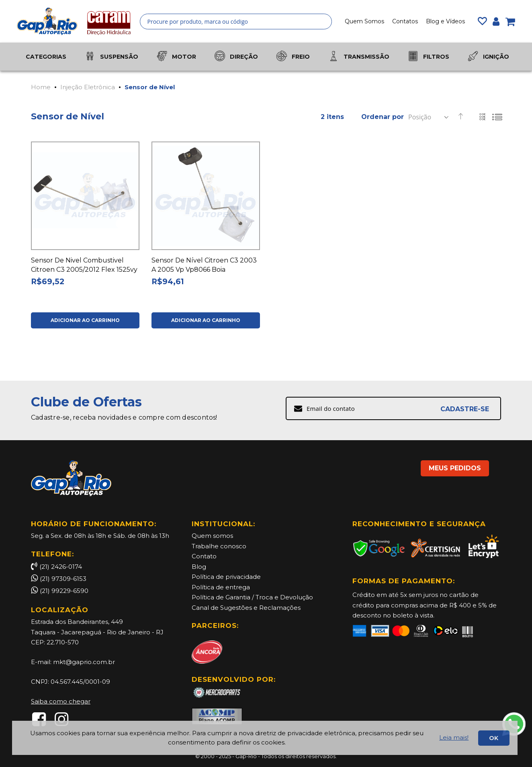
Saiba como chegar (61, 701)
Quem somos (212, 536)
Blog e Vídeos (445, 21)
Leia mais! (454, 737)
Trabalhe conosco (219, 546)
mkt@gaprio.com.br (84, 662)
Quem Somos (364, 21)
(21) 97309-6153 (63, 579)
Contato (204, 556)
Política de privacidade (226, 577)
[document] (265, 738)
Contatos (405, 21)
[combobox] (236, 22)
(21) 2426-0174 (56, 567)
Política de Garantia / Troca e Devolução (252, 597)
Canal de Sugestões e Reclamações (246, 608)
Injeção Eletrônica (88, 87)
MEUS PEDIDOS (455, 468)
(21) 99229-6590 (64, 591)
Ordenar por (383, 117)
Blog (199, 567)
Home (41, 87)
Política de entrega (221, 587)
